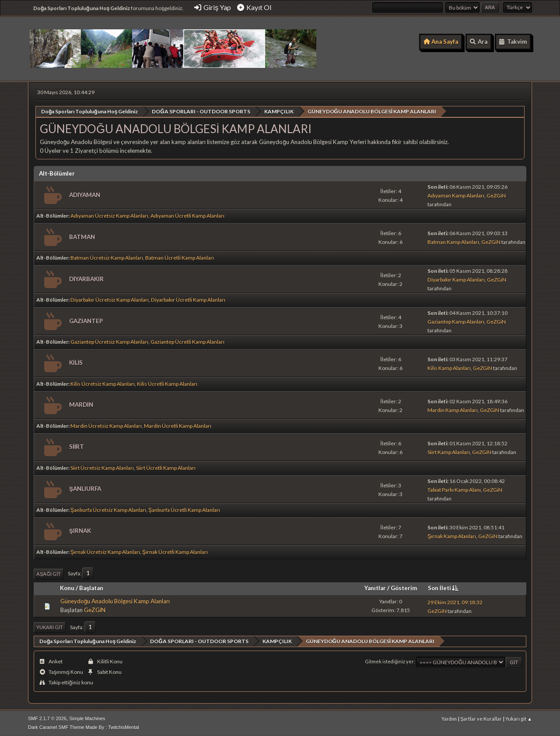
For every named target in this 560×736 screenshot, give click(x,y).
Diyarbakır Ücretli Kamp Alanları (188, 300)
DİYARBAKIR (86, 278)
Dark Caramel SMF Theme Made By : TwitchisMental (84, 727)
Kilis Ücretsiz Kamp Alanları (103, 383)
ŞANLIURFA (85, 489)
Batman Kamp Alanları (453, 242)
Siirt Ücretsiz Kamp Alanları (102, 467)
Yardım (449, 718)
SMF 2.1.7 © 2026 (47, 718)
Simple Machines (87, 718)
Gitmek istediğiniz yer (390, 661)
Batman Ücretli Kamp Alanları (180, 258)
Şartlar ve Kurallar (481, 718)
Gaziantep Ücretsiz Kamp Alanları (109, 341)
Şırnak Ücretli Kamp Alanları (175, 551)
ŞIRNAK (80, 531)
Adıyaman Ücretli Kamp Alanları (187, 216)
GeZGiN (496, 195)
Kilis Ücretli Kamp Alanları (167, 383)
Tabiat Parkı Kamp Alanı (454, 489)
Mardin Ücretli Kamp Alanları (178, 425)
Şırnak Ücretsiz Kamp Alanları (105, 551)
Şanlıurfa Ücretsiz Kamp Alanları (108, 509)
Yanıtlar (375, 588)
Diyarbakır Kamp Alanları (456, 280)
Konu (67, 588)
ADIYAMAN (85, 194)
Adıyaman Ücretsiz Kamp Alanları (109, 216)
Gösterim (404, 588)
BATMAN (82, 236)
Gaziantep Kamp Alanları (456, 322)
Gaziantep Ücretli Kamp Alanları (187, 341)
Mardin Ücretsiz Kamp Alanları (106, 425)
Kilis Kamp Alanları (449, 368)
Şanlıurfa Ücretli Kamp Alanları (184, 509)
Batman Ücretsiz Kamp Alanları (107, 258)
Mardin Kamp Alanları (453, 410)
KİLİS (76, 363)
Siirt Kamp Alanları (449, 452)
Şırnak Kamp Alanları (452, 536)
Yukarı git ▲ (519, 718)
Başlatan (91, 588)
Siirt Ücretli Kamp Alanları (166, 467)
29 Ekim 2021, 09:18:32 (455, 602)
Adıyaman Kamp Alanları (456, 195)
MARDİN (81, 405)
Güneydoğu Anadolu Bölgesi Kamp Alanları (115, 601)
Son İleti (444, 588)
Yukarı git (50, 627)
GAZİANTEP (86, 320)
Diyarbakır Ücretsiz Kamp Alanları (110, 300)
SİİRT (77, 447)
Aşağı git (49, 573)
